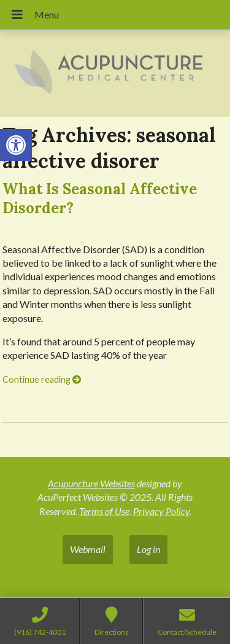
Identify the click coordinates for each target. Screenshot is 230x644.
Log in (148, 549)
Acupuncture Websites (91, 483)
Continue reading (42, 379)
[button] (16, 145)
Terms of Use (104, 511)
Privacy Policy (161, 511)
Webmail (88, 549)
